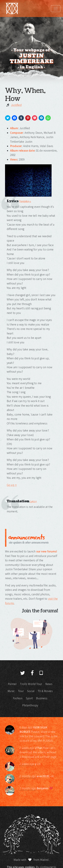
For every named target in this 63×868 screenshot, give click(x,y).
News (49, 684)
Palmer (12, 684)
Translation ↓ (25, 201)
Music (11, 691)
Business (42, 698)
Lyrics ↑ (33, 501)
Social (31, 691)
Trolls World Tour (31, 684)
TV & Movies (45, 691)
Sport (29, 698)
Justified (16, 105)
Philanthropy (30, 705)
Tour (21, 691)
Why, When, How (25, 95)
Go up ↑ (12, 485)
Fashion (18, 698)
